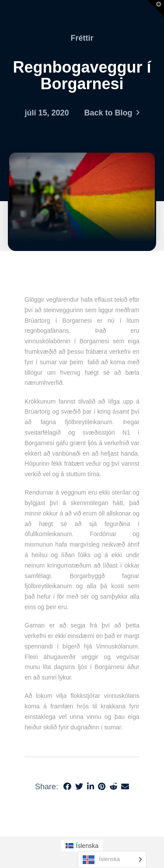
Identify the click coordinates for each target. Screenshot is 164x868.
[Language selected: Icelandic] (112, 859)
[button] (156, 8)
